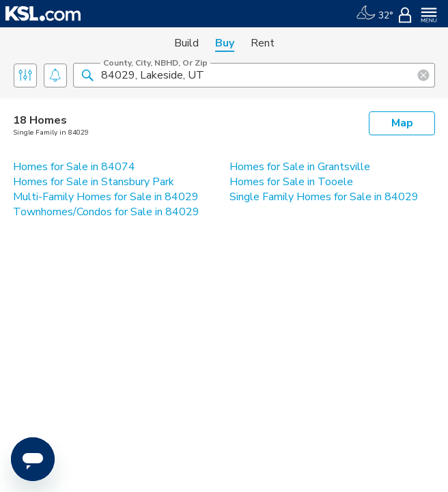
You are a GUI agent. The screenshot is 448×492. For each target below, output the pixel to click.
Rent (263, 43)
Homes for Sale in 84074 (74, 167)
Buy (225, 43)
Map (402, 123)
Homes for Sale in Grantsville (300, 167)
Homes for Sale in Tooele (291, 182)
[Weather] (375, 14)
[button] (87, 74)
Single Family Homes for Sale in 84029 (324, 197)
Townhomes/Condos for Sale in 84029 (106, 212)
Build (186, 43)
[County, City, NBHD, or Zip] (254, 75)
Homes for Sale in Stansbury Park (94, 182)
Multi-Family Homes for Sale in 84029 (106, 197)
